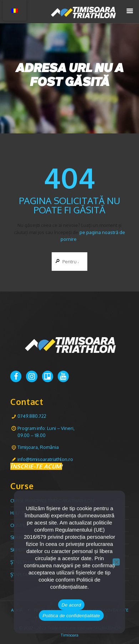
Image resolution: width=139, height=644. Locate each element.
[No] (116, 562)
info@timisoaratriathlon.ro (45, 459)
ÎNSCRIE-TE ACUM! (36, 466)
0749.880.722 (32, 416)
